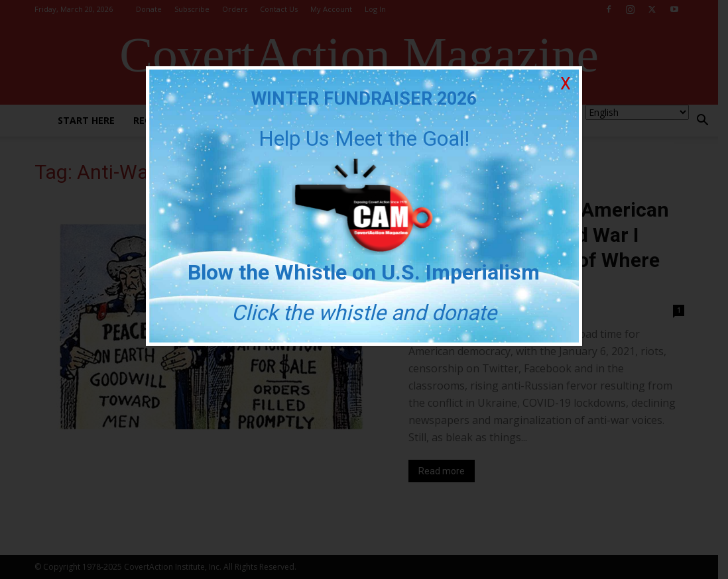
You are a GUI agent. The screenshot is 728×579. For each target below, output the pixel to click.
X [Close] (566, 84)
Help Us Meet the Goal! (364, 138)
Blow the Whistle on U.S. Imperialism (364, 272)
